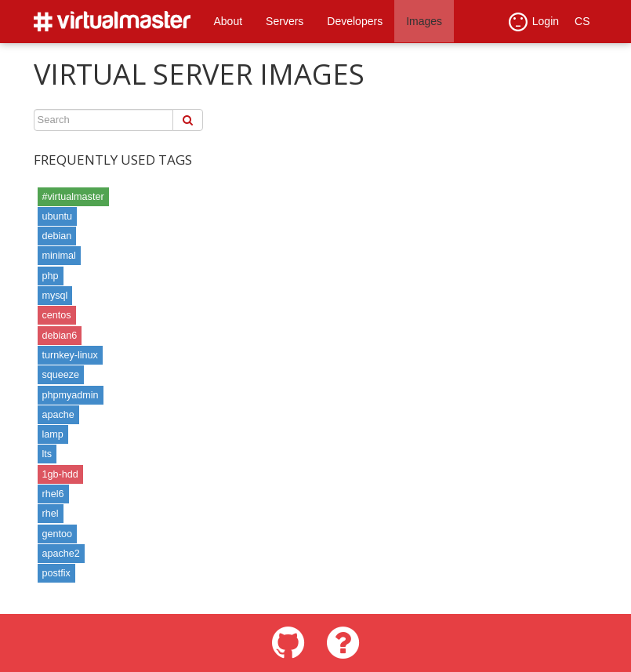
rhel (51, 514)
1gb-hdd (60, 474)
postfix (56, 573)
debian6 (60, 336)
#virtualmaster (73, 197)
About (228, 21)
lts (47, 454)
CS (582, 21)
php (51, 276)
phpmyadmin (71, 395)
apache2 (61, 554)
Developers (355, 21)
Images (424, 21)
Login (534, 22)
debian (57, 236)
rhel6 (53, 494)
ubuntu (58, 216)
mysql (55, 296)
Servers (285, 21)
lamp (53, 434)
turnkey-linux (70, 355)
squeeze (61, 375)
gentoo (58, 534)
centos (57, 315)
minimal (59, 256)
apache (58, 415)
